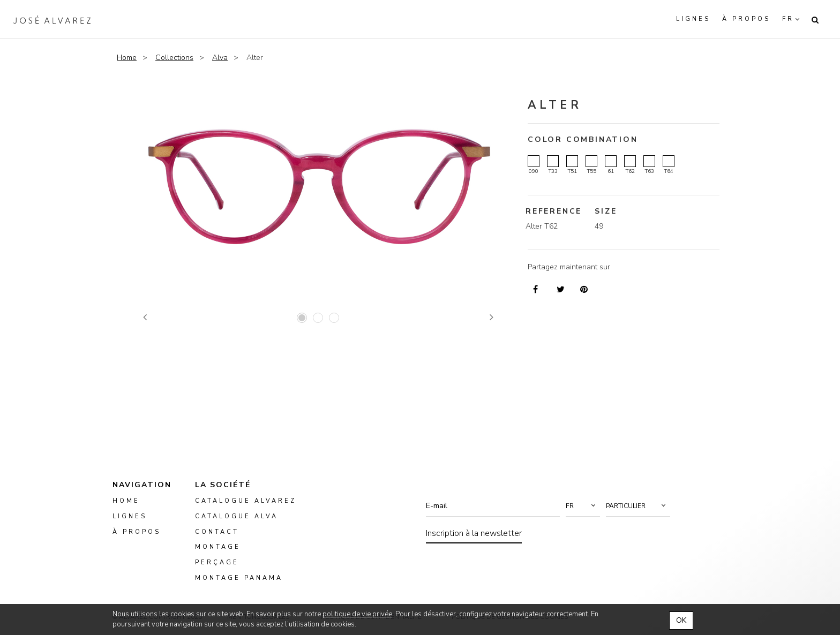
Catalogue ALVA (237, 516)
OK (681, 620)
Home (127, 58)
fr (788, 19)
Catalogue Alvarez (246, 501)
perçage (217, 562)
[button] (583, 506)
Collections (174, 58)
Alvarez (52, 19)
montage (218, 547)
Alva (220, 58)
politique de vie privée (357, 614)
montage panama (239, 578)
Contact (217, 531)
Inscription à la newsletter (474, 533)
